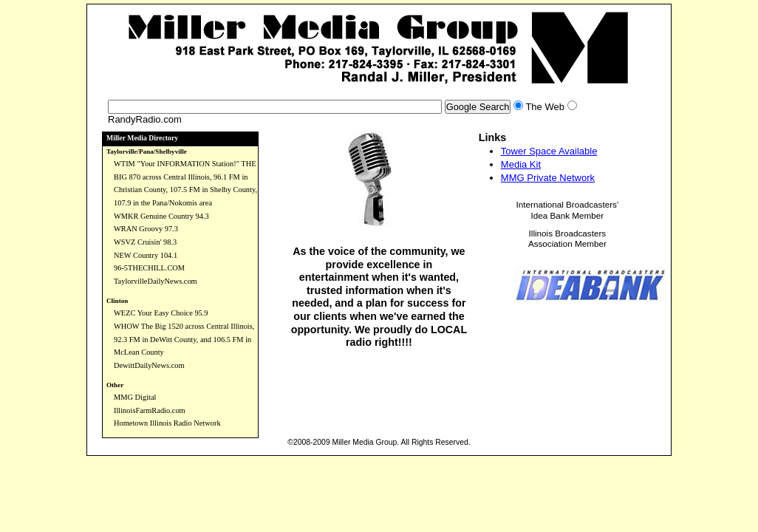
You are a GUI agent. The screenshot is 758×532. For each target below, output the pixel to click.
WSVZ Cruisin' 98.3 (145, 242)
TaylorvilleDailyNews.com (156, 281)
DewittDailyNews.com (149, 365)
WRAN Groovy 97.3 (146, 229)
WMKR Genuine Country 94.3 (161, 216)
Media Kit (521, 164)
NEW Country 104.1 (146, 255)
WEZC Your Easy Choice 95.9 (161, 313)
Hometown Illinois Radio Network (167, 423)
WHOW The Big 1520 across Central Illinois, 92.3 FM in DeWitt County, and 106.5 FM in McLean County (184, 339)
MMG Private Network (548, 178)
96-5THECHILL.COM (149, 268)
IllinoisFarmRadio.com (150, 410)
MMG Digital (135, 397)
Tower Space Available (549, 151)
